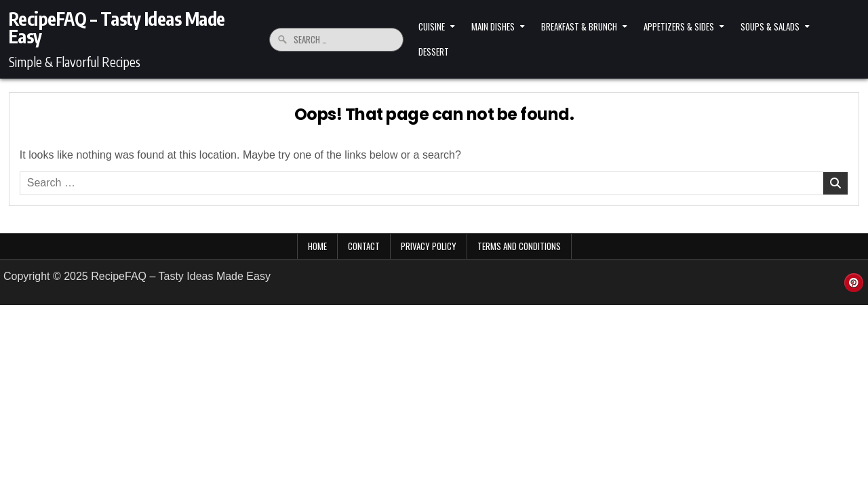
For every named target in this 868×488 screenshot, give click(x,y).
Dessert (434, 52)
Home (317, 246)
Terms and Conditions (519, 246)
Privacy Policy (429, 246)
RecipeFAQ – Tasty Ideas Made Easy (117, 27)
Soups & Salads (770, 26)
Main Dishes (493, 26)
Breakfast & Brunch (579, 26)
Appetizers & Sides (679, 26)
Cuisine (432, 26)
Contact (364, 246)
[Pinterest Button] (854, 283)
